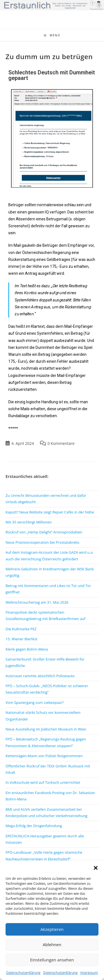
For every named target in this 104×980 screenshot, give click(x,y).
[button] (96, 868)
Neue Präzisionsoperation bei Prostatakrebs (42, 542)
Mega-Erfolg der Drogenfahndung (34, 826)
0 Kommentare (61, 443)
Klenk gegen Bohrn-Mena (27, 649)
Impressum (89, 973)
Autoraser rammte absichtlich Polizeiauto (40, 676)
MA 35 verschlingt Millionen (29, 522)
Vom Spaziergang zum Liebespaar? (35, 702)
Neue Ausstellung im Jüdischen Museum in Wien (46, 729)
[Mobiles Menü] (52, 35)
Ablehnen (52, 944)
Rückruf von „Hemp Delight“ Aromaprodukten (44, 532)
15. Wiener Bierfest (21, 639)
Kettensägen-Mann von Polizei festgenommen (44, 756)
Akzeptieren (52, 929)
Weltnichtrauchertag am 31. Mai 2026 (37, 602)
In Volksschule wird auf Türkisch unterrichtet (43, 782)
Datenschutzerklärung (23, 973)
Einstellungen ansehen (52, 960)
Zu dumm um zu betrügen (49, 56)
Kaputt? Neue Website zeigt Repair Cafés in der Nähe (50, 512)
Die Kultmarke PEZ (21, 629)
